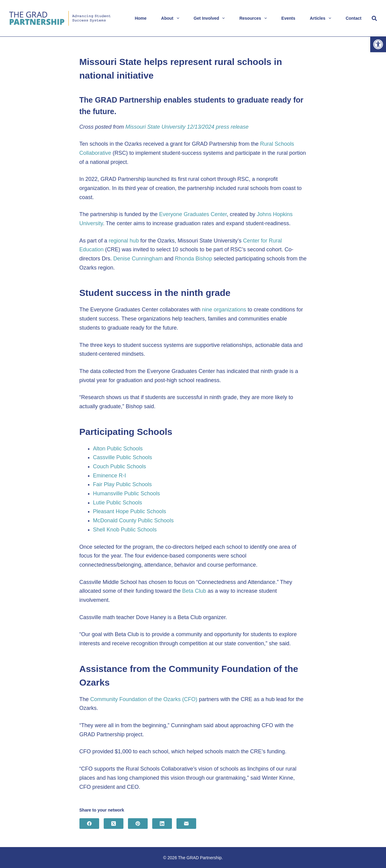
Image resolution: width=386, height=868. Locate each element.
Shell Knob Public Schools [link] (125, 530)
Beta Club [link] (194, 591)
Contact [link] (354, 18)
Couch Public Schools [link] (120, 466)
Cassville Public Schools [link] (123, 457)
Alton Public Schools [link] (118, 449)
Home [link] (141, 18)
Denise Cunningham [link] (138, 259)
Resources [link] (254, 18)
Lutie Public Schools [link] (118, 503)
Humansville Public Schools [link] (127, 493)
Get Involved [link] (211, 18)
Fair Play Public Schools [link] (123, 484)
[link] (378, 44)
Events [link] (288, 18)
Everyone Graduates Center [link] (193, 214)
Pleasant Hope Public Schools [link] (130, 511)
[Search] (374, 18)
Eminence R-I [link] (110, 476)
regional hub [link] (124, 241)
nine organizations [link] (224, 310)
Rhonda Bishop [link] (194, 259)
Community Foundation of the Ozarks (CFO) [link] (144, 699)
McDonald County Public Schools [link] (133, 520)
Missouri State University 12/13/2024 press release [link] (187, 127)
